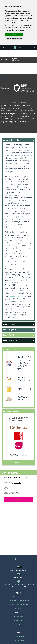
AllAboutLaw (19, 47)
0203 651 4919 (19, 577)
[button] (14, 35)
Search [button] (3, 47)
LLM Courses (18, 620)
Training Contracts (18, 640)
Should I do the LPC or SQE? (18, 604)
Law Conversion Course (19, 628)
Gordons (17, 483)
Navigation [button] (34, 47)
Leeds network (16, 296)
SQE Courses (18, 617)
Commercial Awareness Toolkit (19, 601)
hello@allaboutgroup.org (18, 570)
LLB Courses (18, 624)
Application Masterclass (19, 597)
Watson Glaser (18, 608)
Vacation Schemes (18, 636)
